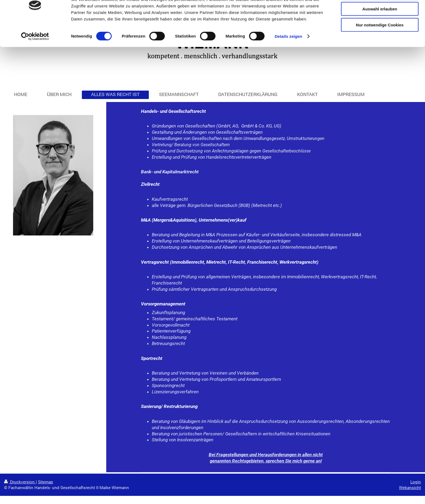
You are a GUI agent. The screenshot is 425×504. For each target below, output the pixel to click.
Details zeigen (288, 57)
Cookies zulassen (380, 13)
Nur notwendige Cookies (380, 45)
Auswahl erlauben (380, 29)
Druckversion (20, 482)
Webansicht (410, 487)
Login (416, 482)
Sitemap (46, 482)
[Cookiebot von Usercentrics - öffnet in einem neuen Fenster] (35, 57)
